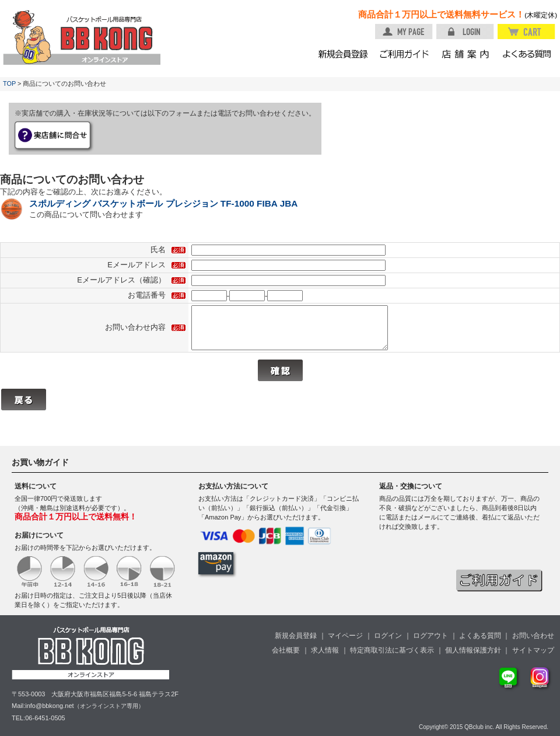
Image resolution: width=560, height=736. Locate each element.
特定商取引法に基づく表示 (392, 650)
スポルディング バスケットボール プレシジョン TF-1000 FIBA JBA (163, 203)
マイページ (345, 636)
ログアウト (430, 636)
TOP (9, 83)
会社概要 (286, 650)
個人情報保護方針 (473, 650)
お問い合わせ (533, 636)
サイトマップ (533, 650)
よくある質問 (480, 636)
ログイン (388, 636)
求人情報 (325, 650)
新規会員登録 (296, 636)
